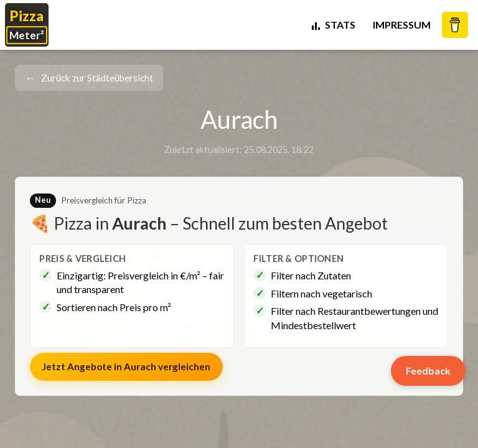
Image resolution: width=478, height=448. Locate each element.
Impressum (402, 25)
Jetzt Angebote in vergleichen (126, 366)
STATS (333, 25)
